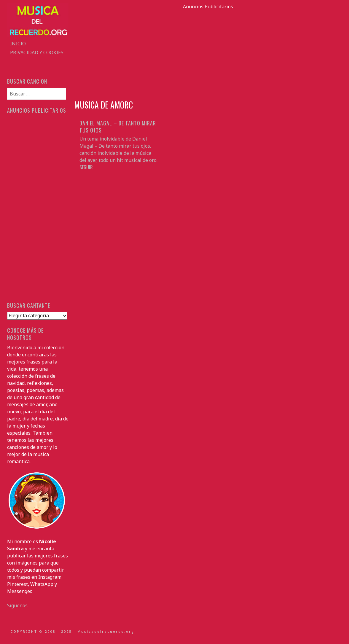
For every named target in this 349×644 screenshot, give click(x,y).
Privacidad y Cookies (37, 52)
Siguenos (17, 605)
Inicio (18, 44)
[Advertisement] (208, 52)
